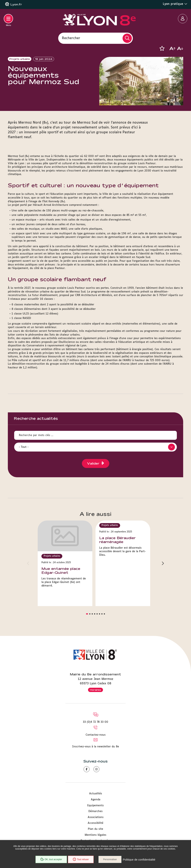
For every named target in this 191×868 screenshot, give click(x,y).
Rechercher (71, 38)
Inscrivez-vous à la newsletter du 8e (96, 747)
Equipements (95, 806)
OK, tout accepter (51, 859)
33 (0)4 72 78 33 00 (95, 722)
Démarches (95, 811)
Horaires (95, 690)
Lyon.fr (16, 4)
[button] (162, 48)
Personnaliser (110, 859)
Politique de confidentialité (139, 860)
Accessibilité (95, 823)
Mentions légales (95, 835)
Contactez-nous (96, 735)
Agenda (96, 800)
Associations (96, 817)
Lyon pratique (175, 4)
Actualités (96, 794)
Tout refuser (81, 859)
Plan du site (95, 829)
